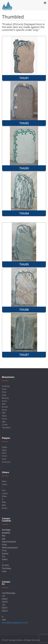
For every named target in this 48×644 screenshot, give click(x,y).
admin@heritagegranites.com (15, 623)
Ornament (6, 462)
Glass (4, 450)
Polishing (6, 386)
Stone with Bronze (5, 404)
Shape (5, 447)
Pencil (4, 456)
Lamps (5, 493)
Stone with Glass (4, 413)
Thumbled (6, 428)
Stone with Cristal (5, 422)
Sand (4, 459)
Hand (4, 453)
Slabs (4, 481)
